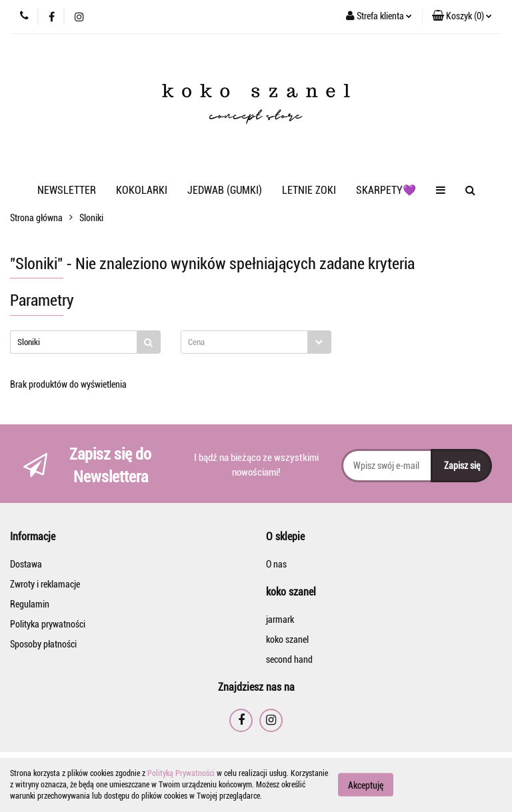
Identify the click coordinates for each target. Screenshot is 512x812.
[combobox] (256, 342)
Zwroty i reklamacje (45, 584)
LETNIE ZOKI (309, 190)
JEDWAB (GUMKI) (225, 190)
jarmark (280, 619)
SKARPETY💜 (386, 190)
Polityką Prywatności (181, 773)
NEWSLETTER (67, 190)
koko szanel (287, 639)
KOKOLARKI (142, 190)
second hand (289, 659)
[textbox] (244, 342)
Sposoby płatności (43, 644)
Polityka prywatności (48, 624)
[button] (462, 17)
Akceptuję (366, 785)
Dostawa (26, 564)
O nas (276, 564)
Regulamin (30, 604)
